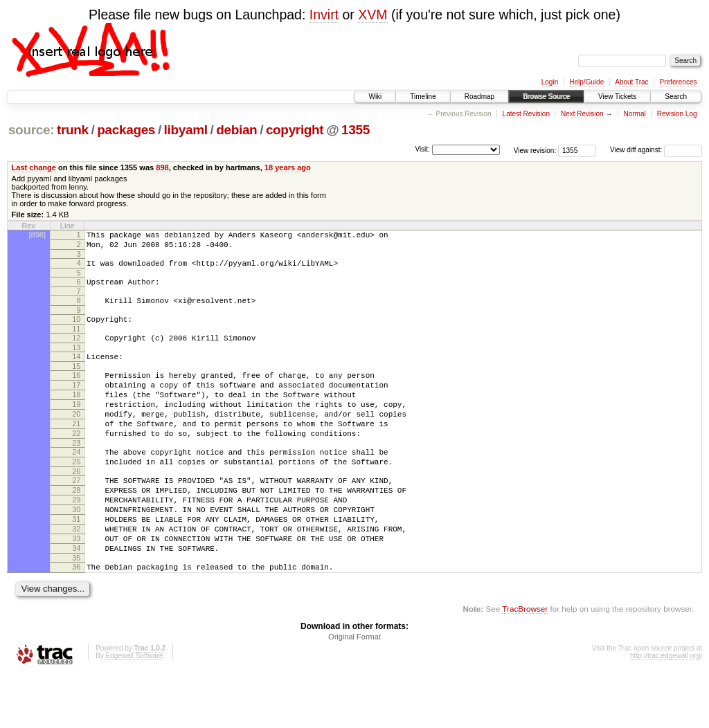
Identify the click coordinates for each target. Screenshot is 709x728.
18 (76, 415)
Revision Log (677, 114)
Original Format (354, 691)
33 (76, 586)
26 (76, 507)
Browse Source (546, 97)
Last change (34, 167)
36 (76, 619)
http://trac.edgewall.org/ (666, 710)
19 (76, 427)
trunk (73, 130)
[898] (37, 235)
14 (76, 371)
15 (76, 383)
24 (76, 483)
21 (76, 451)
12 (76, 350)
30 (76, 551)
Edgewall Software (134, 710)
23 (76, 474)
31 (76, 563)
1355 (356, 130)
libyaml (186, 130)
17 (76, 403)
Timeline (423, 97)
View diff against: (656, 150)
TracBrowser (525, 663)
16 (76, 392)
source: (31, 130)
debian (236, 130)
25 (76, 495)
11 (76, 341)
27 (76, 516)
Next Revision (582, 114)
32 (76, 574)
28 (76, 527)
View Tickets (617, 97)
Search (676, 97)
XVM (373, 15)
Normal (634, 114)
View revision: (535, 150)
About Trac (631, 82)
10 (76, 329)
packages (126, 130)
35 (76, 610)
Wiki (375, 97)
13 (76, 362)
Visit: (422, 149)
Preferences (679, 82)
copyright (295, 130)
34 (76, 598)
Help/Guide (586, 82)
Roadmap (479, 97)
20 (76, 439)
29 (76, 539)
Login (550, 82)
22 (76, 462)
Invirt (324, 15)
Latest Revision (526, 114)
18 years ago (288, 167)
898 (162, 167)
